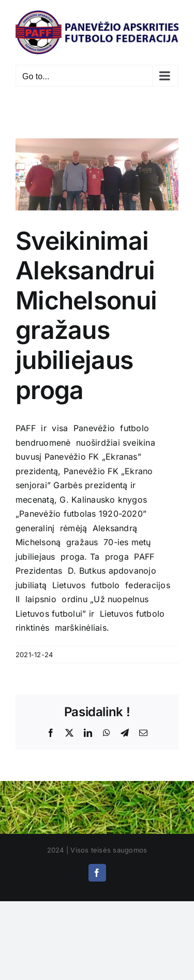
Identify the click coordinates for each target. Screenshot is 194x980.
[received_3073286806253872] (97, 174)
